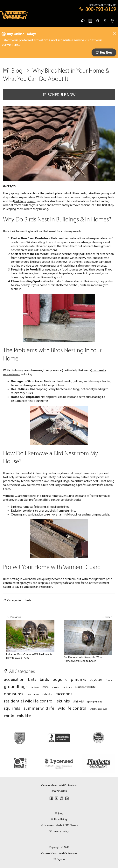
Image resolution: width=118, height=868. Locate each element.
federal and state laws (35, 481)
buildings (20, 201)
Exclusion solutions (23, 510)
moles (55, 687)
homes (31, 201)
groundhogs (16, 686)
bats (32, 679)
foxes (109, 680)
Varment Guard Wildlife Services (59, 853)
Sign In (59, 859)
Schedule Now (59, 95)
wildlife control (72, 708)
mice (46, 687)
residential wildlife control (29, 701)
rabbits (47, 694)
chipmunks (76, 679)
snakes (79, 701)
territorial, (85, 397)
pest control (33, 694)
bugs (57, 679)
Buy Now (104, 52)
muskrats (67, 687)
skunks (63, 701)
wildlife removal (98, 709)
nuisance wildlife (85, 687)
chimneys (98, 242)
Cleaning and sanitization (27, 514)
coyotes (96, 679)
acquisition (14, 679)
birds (28, 600)
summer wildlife (39, 708)
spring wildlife (95, 701)
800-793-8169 (59, 791)
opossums (14, 694)
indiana (35, 687)
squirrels (12, 708)
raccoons (64, 694)
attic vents (76, 262)
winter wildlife (17, 715)
